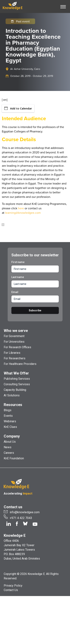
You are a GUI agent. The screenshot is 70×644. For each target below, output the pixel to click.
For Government (14, 336)
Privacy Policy (13, 586)
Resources (13, 405)
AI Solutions (12, 395)
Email (15, 292)
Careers (9, 453)
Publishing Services (17, 379)
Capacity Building (15, 390)
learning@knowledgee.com (23, 213)
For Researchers (15, 358)
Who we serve (16, 331)
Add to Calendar (18, 108)
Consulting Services (17, 384)
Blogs (8, 410)
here (21, 208)
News (8, 447)
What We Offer (16, 373)
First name (18, 262)
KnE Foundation (14, 458)
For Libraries (12, 353)
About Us (10, 442)
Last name (18, 277)
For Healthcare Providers (20, 364)
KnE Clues (10, 427)
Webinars (10, 421)
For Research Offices (17, 347)
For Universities (14, 342)
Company (12, 436)
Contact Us (11, 590)
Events (8, 416)
